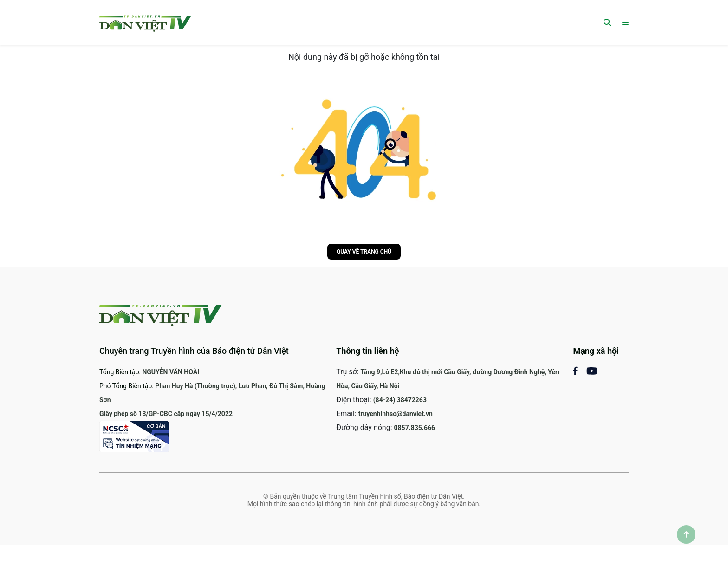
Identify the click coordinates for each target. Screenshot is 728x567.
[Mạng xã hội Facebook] (580, 370)
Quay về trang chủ (364, 252)
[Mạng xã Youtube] (592, 370)
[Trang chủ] (145, 22)
